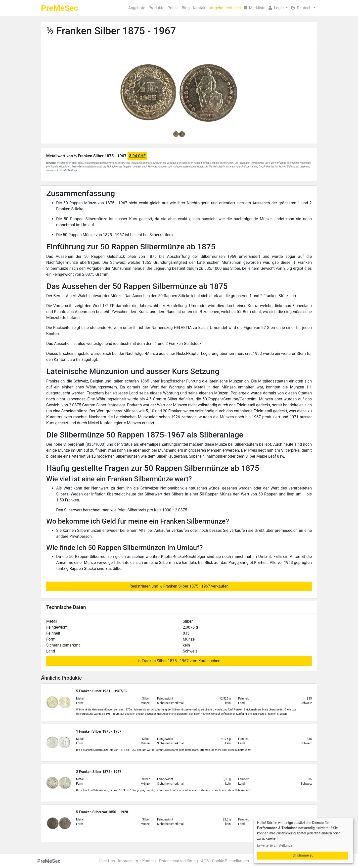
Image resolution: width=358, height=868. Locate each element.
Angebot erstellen (225, 8)
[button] (278, 8)
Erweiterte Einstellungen (276, 845)
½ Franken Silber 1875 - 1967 (111, 31)
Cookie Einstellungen (231, 861)
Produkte (156, 8)
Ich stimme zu (303, 855)
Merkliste (255, 8)
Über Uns (107, 861)
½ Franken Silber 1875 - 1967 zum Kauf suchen (179, 661)
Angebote (137, 8)
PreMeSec (59, 8)
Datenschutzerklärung (179, 861)
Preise (173, 8)
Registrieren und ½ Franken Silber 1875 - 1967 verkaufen (179, 586)
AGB (205, 861)
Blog (186, 8)
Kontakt (200, 8)
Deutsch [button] (302, 8)
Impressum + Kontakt (137, 861)
